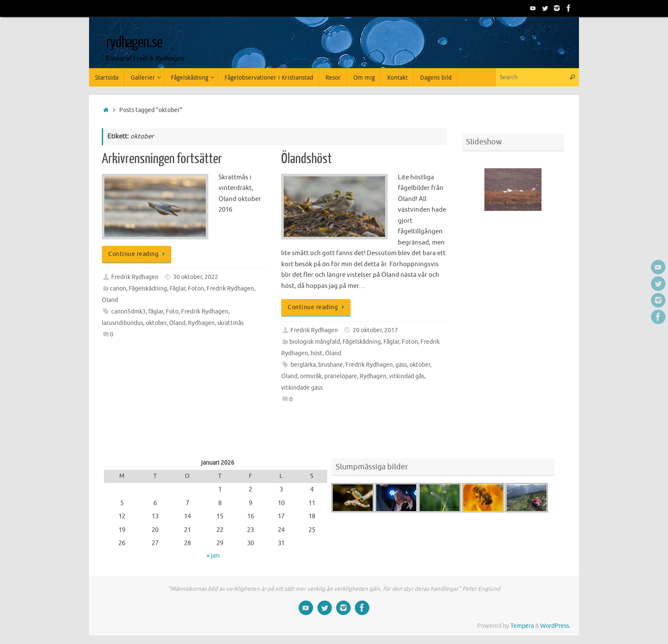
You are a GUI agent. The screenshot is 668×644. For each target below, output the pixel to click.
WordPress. (555, 626)
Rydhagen (201, 323)
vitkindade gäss (302, 388)
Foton (196, 289)
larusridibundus (122, 323)
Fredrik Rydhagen (135, 277)
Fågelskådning (148, 289)
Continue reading (138, 254)
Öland (110, 300)
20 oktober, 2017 (375, 330)
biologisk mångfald (315, 342)
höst (317, 353)
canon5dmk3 (128, 312)
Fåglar (177, 289)
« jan (213, 556)
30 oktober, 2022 (196, 277)
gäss (401, 365)
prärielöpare (341, 376)
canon (118, 289)
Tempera (522, 626)
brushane (331, 365)
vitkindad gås (407, 376)
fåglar (156, 312)
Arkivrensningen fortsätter (162, 159)
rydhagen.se (134, 43)
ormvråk (311, 376)
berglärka (303, 365)
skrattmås (230, 323)
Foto (172, 312)
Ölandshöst (307, 159)
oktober (156, 323)
